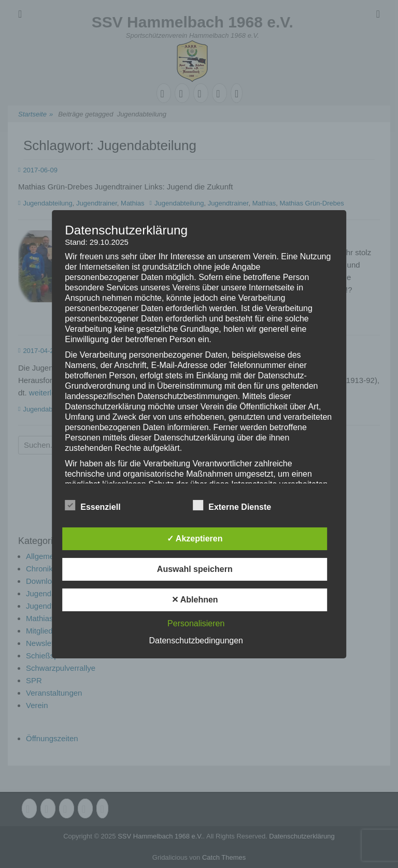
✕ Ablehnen (195, 600)
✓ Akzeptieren (195, 539)
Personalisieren (196, 623)
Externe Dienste (232, 505)
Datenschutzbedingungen (196, 641)
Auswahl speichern (195, 569)
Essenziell (93, 505)
